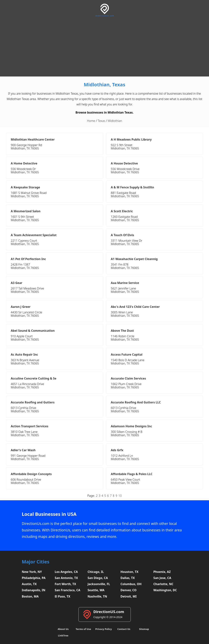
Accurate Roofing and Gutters (33, 402)
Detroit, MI (129, 596)
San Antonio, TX (66, 578)
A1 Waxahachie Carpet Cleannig (134, 259)
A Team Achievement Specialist (34, 235)
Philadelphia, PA (34, 578)
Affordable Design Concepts (31, 474)
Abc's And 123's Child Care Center (135, 307)
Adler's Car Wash (23, 450)
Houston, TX (130, 572)
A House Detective (124, 163)
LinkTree (63, 635)
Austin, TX (29, 584)
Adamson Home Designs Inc (131, 426)
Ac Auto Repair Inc (24, 355)
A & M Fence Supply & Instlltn (133, 187)
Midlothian (115, 121)
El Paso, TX (62, 596)
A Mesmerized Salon (26, 211)
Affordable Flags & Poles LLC (132, 474)
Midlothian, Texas (105, 85)
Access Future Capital (127, 355)
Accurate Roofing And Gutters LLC (136, 402)
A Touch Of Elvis (122, 235)
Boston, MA (30, 596)
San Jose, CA (162, 578)
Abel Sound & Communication (33, 331)
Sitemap (144, 629)
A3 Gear (17, 283)
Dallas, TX (128, 578)
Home (91, 121)
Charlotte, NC (163, 584)
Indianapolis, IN (34, 590)
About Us (63, 629)
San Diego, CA (98, 578)
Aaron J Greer (21, 307)
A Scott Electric (122, 211)
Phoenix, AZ (162, 572)
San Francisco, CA (68, 590)
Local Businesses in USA (49, 514)
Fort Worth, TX (65, 584)
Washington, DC (165, 590)
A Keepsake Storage (25, 187)
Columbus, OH (131, 584)
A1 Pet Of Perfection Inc (28, 259)
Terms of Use (83, 629)
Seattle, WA (96, 590)
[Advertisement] (104, 46)
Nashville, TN (97, 596)
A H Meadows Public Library (131, 139)
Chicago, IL (96, 572)
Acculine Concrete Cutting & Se (34, 378)
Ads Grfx (117, 450)
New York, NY (32, 572)
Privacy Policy (104, 629)
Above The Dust (122, 331)
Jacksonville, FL (99, 584)
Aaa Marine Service (125, 283)
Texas (101, 121)
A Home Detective (24, 163)
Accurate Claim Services (129, 378)
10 (120, 496)
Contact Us (124, 629)
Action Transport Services (30, 426)
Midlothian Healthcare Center (33, 139)
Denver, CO (129, 590)
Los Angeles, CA (66, 572)
